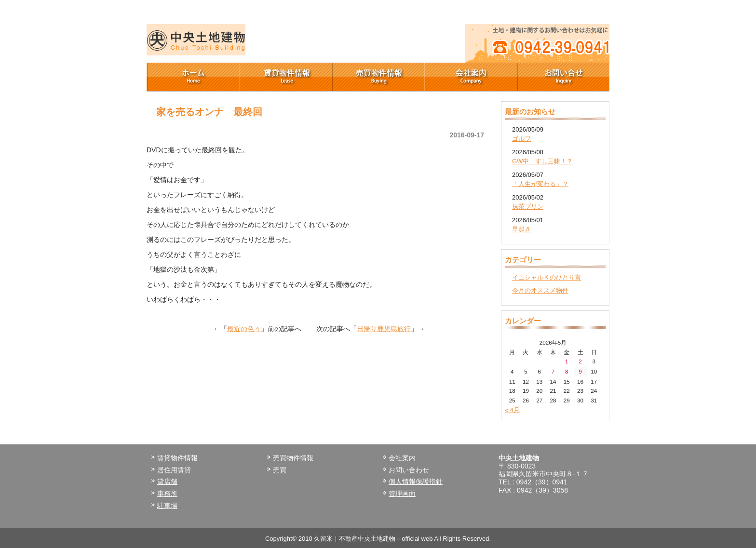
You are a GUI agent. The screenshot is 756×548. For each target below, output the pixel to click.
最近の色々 (244, 329)
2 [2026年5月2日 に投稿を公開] (580, 361)
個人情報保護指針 (416, 481)
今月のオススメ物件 (540, 290)
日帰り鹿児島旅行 (384, 329)
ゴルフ (521, 139)
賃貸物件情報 (285, 77)
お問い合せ (563, 77)
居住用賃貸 (174, 470)
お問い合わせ (409, 470)
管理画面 (402, 494)
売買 (280, 470)
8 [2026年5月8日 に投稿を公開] (567, 371)
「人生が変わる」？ (540, 184)
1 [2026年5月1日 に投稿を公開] (567, 361)
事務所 (167, 494)
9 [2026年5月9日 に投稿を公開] (580, 371)
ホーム (193, 77)
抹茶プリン (528, 207)
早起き (521, 229)
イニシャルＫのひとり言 (547, 277)
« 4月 (512, 410)
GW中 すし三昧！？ (542, 161)
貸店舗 (167, 481)
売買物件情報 (378, 77)
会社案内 (471, 77)
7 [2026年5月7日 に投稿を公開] (553, 371)
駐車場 (167, 506)
